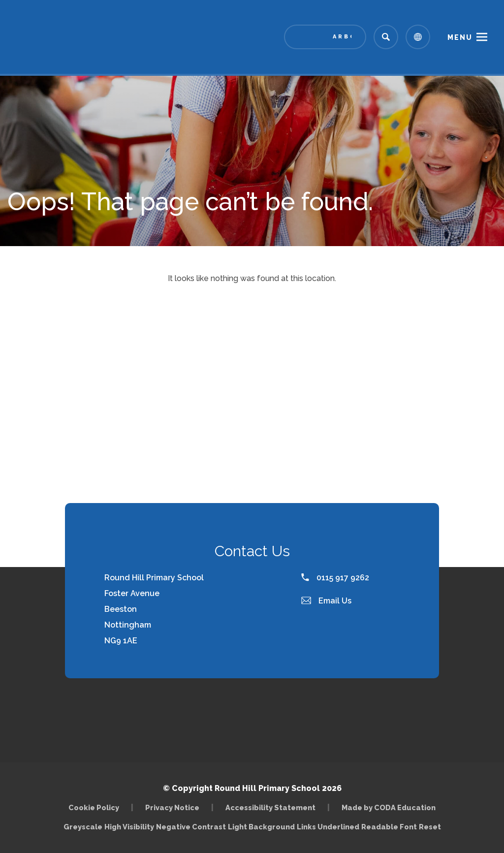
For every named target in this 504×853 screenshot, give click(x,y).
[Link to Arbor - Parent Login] (325, 37)
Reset (430, 827)
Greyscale (83, 827)
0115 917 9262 (335, 578)
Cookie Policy (94, 807)
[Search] (386, 37)
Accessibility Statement (270, 807)
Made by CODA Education (389, 807)
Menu (460, 37)
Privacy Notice (172, 807)
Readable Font (389, 827)
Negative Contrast (191, 827)
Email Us (326, 601)
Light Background (261, 827)
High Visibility (129, 827)
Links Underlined (328, 827)
